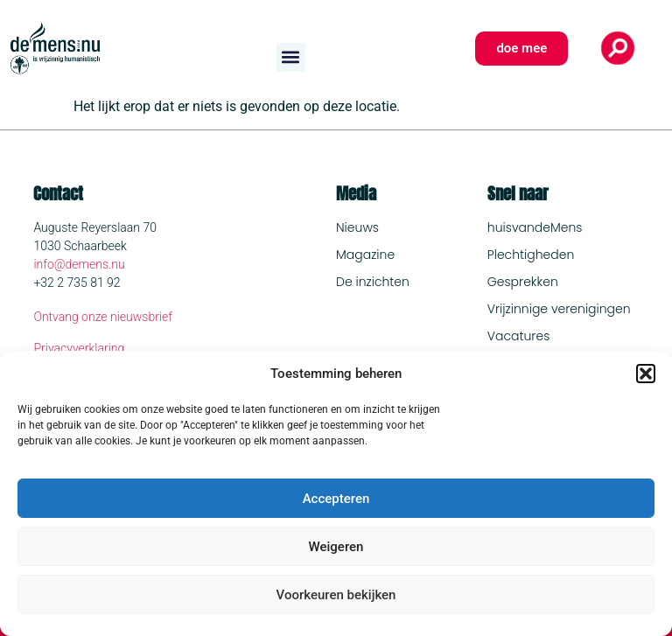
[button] (646, 374)
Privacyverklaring (79, 348)
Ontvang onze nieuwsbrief (103, 317)
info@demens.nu (79, 264)
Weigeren (336, 547)
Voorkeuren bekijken (336, 595)
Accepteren (336, 499)
